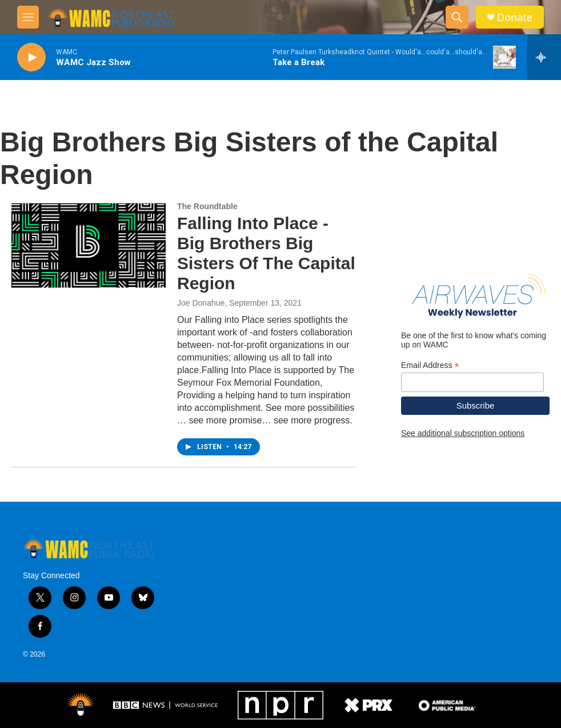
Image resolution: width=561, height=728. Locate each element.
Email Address (430, 365)
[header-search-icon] (457, 17)
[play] (31, 57)
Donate (515, 17)
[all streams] (544, 57)
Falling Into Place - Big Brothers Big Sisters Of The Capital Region (266, 253)
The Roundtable (207, 206)
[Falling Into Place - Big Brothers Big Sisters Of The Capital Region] (89, 245)
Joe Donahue (201, 303)
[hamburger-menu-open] (28, 17)
